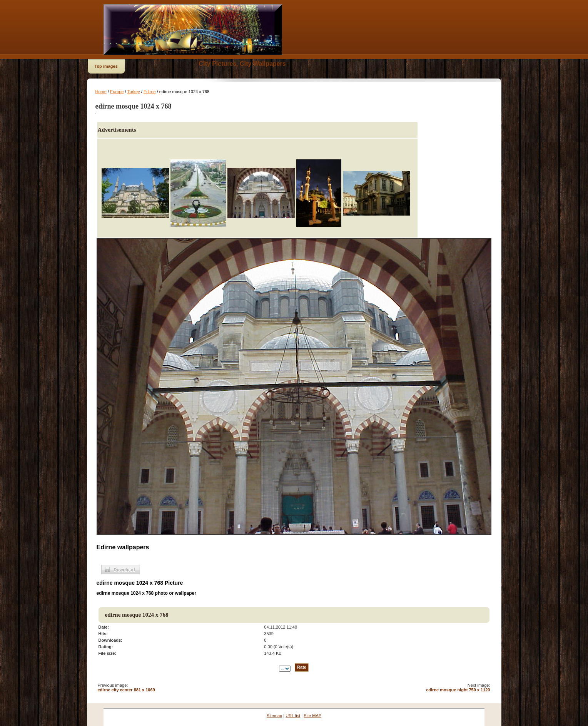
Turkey (133, 92)
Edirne (150, 92)
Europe (117, 92)
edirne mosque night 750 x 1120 (458, 690)
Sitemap (274, 716)
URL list (293, 716)
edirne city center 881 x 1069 (126, 690)
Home (101, 92)
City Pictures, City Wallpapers (242, 64)
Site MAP (312, 716)
